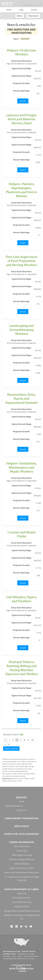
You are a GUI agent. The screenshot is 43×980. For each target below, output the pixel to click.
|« (6, 740)
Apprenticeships (22, 907)
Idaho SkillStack (22, 864)
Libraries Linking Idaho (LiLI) (22, 859)
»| (9, 744)
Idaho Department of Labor (21, 889)
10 (32, 740)
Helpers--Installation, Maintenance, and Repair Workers (21, 467)
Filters (20, 16)
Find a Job (22, 893)
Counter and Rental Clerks (21, 534)
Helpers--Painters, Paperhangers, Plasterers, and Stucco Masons (21, 190)
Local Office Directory (22, 902)
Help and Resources (14, 806)
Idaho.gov (32, 954)
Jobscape (21, 797)
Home (9, 10)
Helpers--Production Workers (21, 52)
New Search (33, 16)
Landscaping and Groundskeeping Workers (22, 330)
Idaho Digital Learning (22, 855)
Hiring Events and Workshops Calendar (22, 911)
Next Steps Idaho (22, 846)
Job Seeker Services (22, 898)
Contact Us (22, 810)
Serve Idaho (22, 826)
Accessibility (7, 956)
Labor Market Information (21, 818)
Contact (34, 10)
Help (21, 10)
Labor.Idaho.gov (22, 954)
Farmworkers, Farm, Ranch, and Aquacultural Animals (21, 399)
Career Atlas (22, 851)
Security (20, 956)
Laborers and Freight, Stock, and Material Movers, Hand (22, 119)
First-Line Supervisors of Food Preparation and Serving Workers (21, 261)
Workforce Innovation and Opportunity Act (22, 917)
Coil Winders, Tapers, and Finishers (22, 599)
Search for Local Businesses (21, 834)
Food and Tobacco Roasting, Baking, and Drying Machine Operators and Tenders (21, 668)
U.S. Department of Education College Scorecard (22, 879)
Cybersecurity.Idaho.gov (31, 956)
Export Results (11, 749)
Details (23, 101)
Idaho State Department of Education (22, 873)
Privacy (14, 956)
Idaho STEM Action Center (22, 868)
